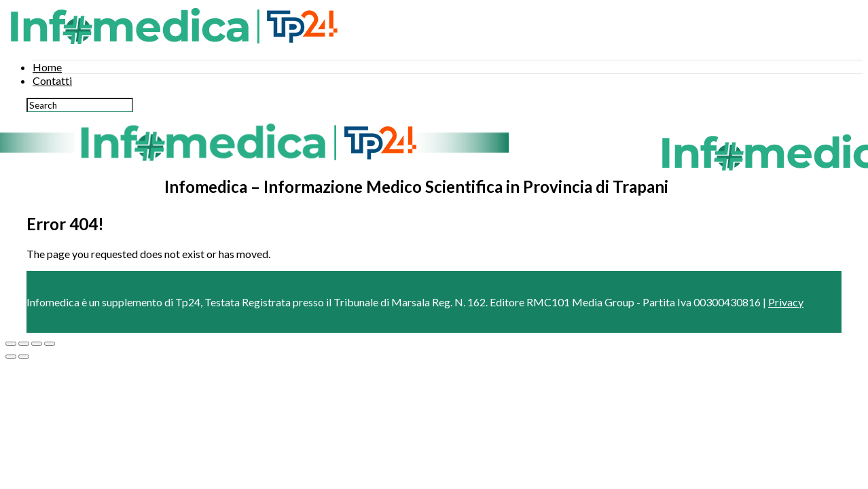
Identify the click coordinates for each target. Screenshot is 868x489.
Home (47, 67)
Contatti (52, 80)
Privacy (786, 302)
